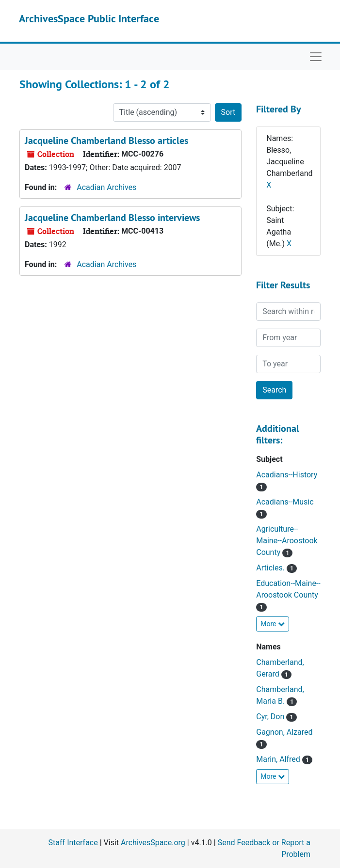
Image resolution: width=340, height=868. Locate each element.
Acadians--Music (285, 502)
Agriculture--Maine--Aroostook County (287, 541)
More (273, 624)
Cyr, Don (271, 717)
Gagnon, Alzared (284, 732)
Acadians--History (287, 475)
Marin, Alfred (279, 759)
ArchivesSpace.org (153, 843)
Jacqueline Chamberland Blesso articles (106, 141)
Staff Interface (73, 843)
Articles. (271, 568)
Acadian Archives (106, 187)
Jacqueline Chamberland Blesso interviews (112, 218)
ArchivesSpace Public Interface (89, 18)
